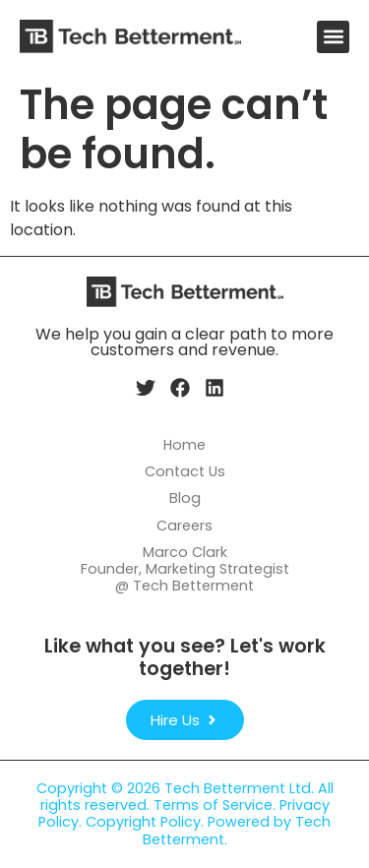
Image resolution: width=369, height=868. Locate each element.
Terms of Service (213, 805)
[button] (333, 37)
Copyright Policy (143, 822)
